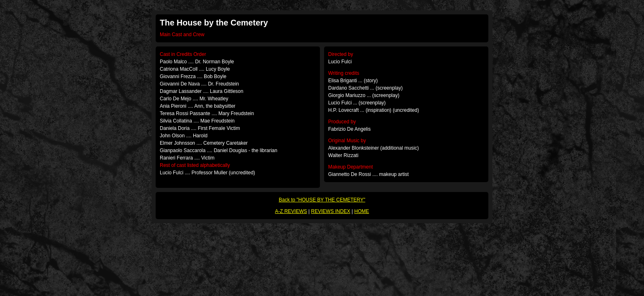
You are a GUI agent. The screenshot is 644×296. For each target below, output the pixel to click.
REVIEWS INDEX (330, 211)
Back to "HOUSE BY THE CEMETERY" (322, 200)
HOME (361, 211)
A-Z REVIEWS (291, 211)
